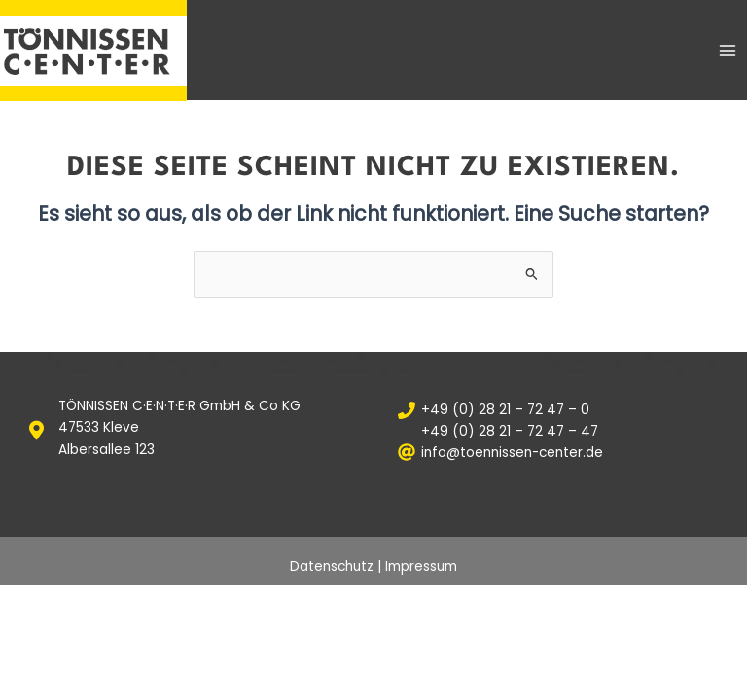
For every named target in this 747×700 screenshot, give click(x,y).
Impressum (421, 566)
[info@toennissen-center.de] (560, 452)
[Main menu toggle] (728, 50)
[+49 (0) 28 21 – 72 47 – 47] (560, 432)
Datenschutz (332, 566)
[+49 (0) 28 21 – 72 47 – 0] (560, 410)
